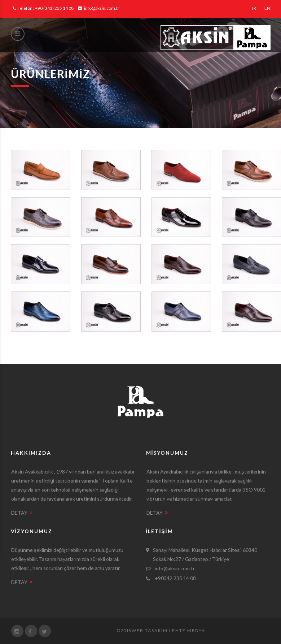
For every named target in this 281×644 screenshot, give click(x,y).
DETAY (22, 513)
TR (254, 8)
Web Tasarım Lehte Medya (168, 630)
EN (267, 8)
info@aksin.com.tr (99, 8)
